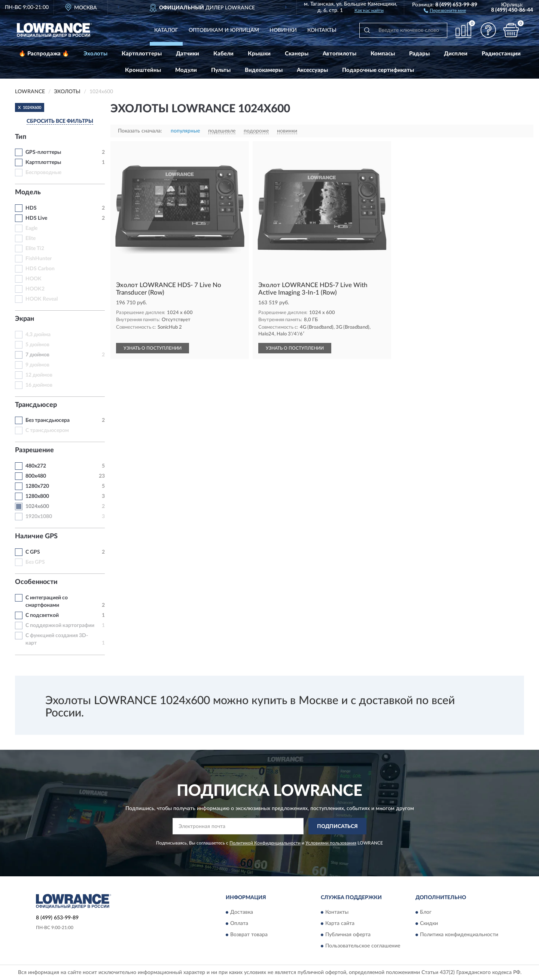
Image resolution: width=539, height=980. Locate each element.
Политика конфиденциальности (459, 935)
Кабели (223, 54)
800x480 (36, 476)
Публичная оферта (348, 935)
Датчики (188, 54)
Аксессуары (312, 70)
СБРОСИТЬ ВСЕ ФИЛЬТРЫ (60, 121)
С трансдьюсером (47, 430)
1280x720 (37, 486)
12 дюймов (39, 375)
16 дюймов (39, 385)
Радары (419, 54)
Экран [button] (25, 319)
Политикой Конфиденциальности (265, 843)
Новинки (283, 30)
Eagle (31, 228)
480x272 (36, 466)
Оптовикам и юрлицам (224, 30)
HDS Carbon (40, 269)
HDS (31, 208)
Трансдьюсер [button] (36, 405)
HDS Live (36, 218)
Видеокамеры (264, 70)
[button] (445, 10)
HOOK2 (35, 289)
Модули (186, 70)
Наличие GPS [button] (36, 536)
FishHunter (39, 259)
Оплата (239, 923)
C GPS (33, 552)
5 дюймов (37, 345)
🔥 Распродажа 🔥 (44, 54)
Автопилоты (339, 54)
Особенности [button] (36, 582)
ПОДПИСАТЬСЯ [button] (337, 827)
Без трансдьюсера (48, 420)
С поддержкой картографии (60, 626)
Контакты (322, 30)
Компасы (383, 54)
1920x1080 (39, 517)
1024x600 (37, 506)
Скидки (429, 923)
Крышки (259, 54)
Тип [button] (21, 137)
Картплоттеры (142, 54)
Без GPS (35, 562)
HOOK (34, 279)
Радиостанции (501, 54)
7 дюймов (37, 355)
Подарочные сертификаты (378, 70)
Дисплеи (456, 54)
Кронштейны (143, 70)
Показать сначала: (140, 131)
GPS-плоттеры (43, 152)
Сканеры (297, 54)
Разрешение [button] (34, 450)
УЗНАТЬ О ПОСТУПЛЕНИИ (153, 348)
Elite (31, 238)
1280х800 (37, 496)
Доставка (242, 912)
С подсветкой (42, 615)
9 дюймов (37, 365)
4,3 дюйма (38, 335)
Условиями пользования (331, 843)
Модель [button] (28, 192)
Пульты (221, 70)
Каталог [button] (166, 30)
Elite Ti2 (35, 249)
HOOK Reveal (42, 299)
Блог (426, 912)
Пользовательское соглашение (363, 946)
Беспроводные (43, 173)
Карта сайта (340, 923)
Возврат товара (249, 935)
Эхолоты (95, 54)
